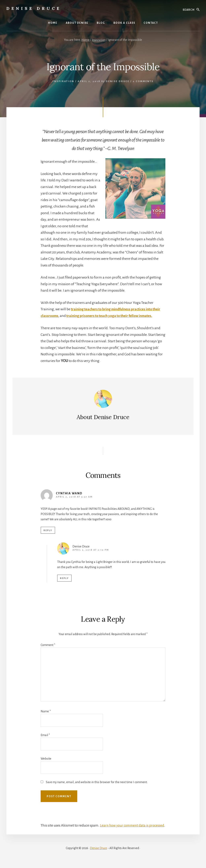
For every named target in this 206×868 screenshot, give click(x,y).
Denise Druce (34, 8)
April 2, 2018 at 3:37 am (74, 497)
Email (45, 735)
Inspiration (63, 81)
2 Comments (143, 81)
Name (46, 711)
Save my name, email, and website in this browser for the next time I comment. (97, 782)
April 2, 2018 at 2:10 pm (91, 550)
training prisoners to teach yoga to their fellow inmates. (111, 316)
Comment (48, 645)
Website (46, 758)
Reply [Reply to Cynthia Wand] (48, 530)
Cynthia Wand (69, 493)
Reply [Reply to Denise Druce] (64, 578)
